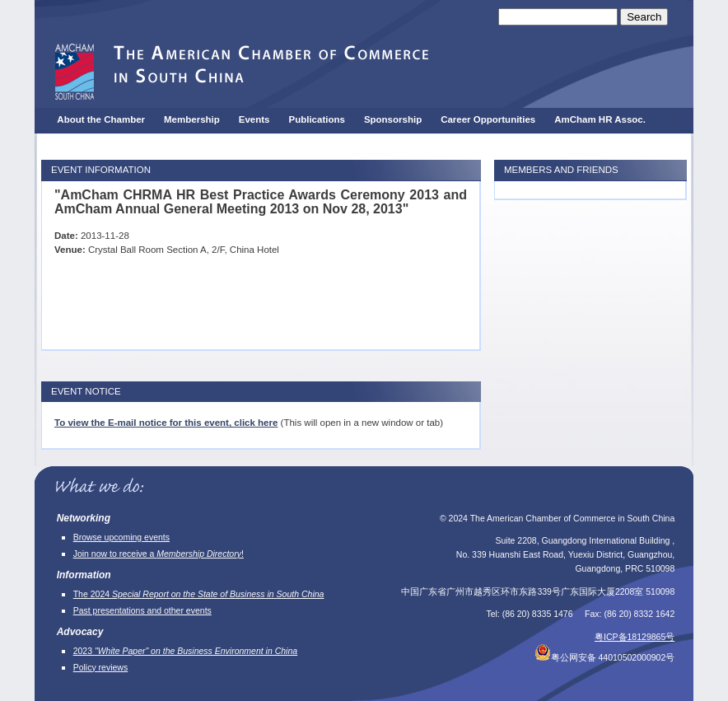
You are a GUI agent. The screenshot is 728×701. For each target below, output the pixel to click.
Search (644, 17)
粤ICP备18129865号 (635, 637)
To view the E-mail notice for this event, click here (166, 423)
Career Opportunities (488, 119)
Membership (192, 119)
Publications (317, 119)
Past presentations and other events (142, 610)
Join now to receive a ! (159, 554)
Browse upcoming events (121, 537)
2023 (185, 651)
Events (254, 119)
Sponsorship (393, 119)
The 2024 (199, 594)
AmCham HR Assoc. (600, 119)
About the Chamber (101, 119)
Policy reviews (101, 667)
